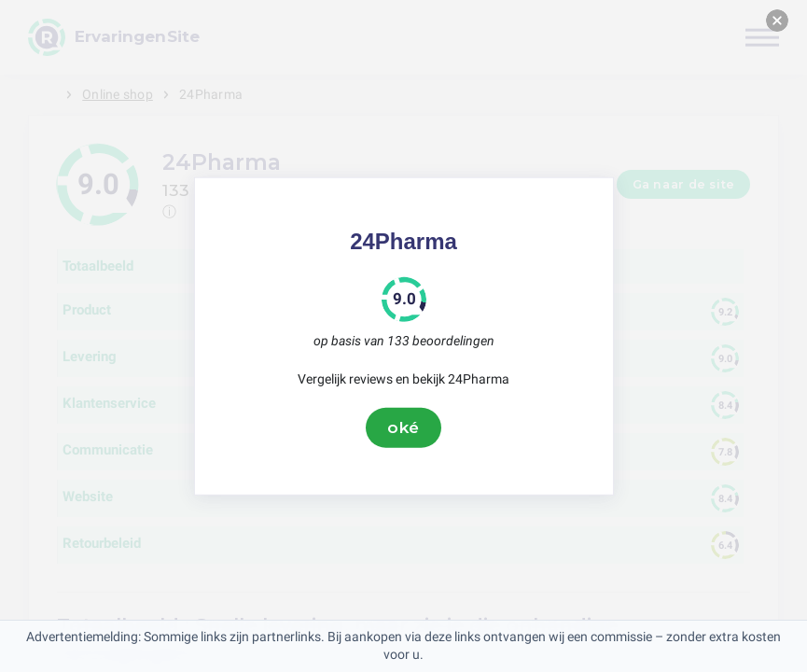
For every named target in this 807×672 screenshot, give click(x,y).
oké (404, 427)
